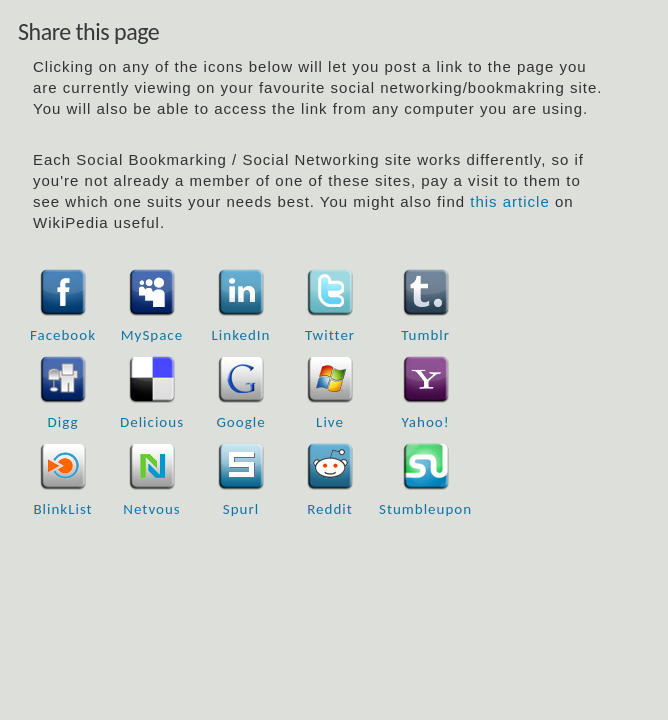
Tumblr (425, 335)
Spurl (241, 509)
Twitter (330, 335)
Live (330, 422)
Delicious (152, 422)
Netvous (151, 509)
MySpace (152, 335)
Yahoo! (426, 422)
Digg (63, 422)
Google (240, 422)
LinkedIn (241, 335)
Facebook (63, 335)
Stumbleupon (425, 509)
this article (510, 201)
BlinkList (62, 509)
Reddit (330, 509)
